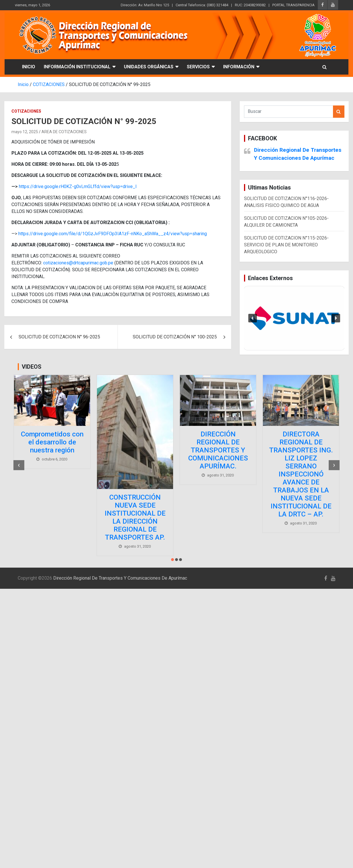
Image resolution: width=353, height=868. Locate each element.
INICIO (29, 67)
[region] (294, 318)
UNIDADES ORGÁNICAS (149, 67)
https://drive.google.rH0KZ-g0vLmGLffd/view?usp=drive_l (78, 186)
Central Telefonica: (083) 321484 (202, 5)
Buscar (339, 112)
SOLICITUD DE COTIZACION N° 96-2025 (59, 337)
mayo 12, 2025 (25, 132)
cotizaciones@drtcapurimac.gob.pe (78, 263)
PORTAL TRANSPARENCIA (293, 5)
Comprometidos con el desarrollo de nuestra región (52, 442)
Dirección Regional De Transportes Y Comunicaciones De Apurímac (120, 578)
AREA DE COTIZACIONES (64, 132)
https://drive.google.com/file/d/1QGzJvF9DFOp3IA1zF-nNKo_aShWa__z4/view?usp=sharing (113, 234)
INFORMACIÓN (239, 67)
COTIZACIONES (26, 111)
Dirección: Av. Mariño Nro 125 (145, 5)
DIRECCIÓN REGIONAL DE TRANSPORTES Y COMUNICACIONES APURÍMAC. (218, 450)
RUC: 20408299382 (250, 5)
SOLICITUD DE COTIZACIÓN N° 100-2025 (175, 337)
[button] (294, 318)
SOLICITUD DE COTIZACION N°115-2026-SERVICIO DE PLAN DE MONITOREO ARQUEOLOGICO (286, 245)
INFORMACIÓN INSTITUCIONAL (77, 67)
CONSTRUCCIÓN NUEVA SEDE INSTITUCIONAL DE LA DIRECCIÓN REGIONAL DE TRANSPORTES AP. (135, 517)
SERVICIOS (198, 67)
